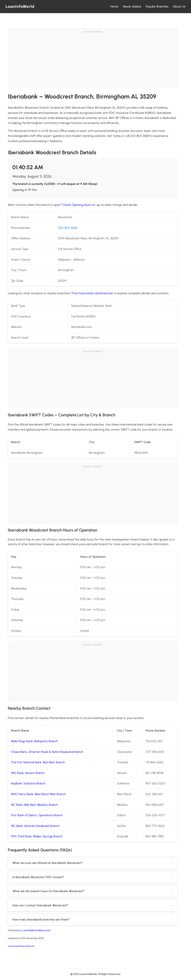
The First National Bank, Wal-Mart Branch (38, 762)
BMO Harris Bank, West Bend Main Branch (38, 794)
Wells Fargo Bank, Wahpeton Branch (34, 741)
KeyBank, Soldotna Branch (28, 783)
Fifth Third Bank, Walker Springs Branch (37, 836)
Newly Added (132, 6)
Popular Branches (157, 6)
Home (114, 6)
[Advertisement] (93, 62)
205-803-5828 (68, 228)
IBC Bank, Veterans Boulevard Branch (35, 826)
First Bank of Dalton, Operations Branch (37, 815)
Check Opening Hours (77, 205)
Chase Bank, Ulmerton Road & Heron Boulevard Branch (47, 752)
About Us (179, 6)
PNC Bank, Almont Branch (28, 773)
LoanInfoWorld (20, 6)
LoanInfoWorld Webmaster (36, 930)
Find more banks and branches (93, 293)
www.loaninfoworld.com (21, 946)
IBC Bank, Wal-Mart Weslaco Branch (34, 805)
